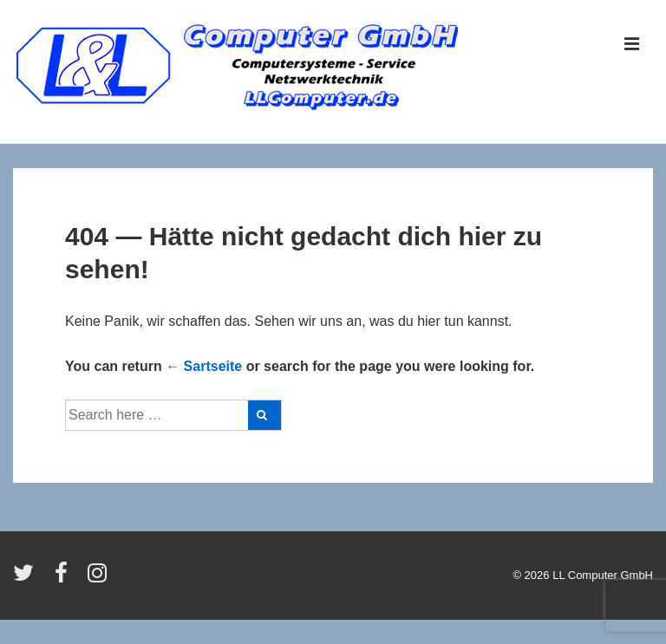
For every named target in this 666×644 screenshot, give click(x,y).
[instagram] (99, 579)
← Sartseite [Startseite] (204, 366)
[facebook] (65, 579)
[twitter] (27, 579)
